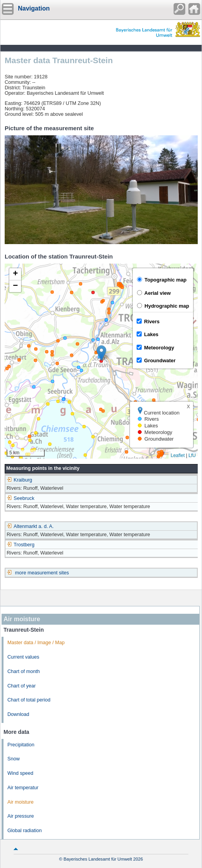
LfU (192, 455)
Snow (14, 759)
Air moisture (20, 802)
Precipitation (21, 745)
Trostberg (20, 545)
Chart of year (22, 686)
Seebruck (20, 498)
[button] (101, 353)
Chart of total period (29, 700)
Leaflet (177, 455)
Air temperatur (23, 788)
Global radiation (25, 831)
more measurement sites (42, 573)
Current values (23, 657)
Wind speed (20, 773)
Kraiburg (19, 480)
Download (18, 714)
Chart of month (24, 671)
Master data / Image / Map (36, 643)
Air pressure (21, 816)
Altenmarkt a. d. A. (30, 526)
